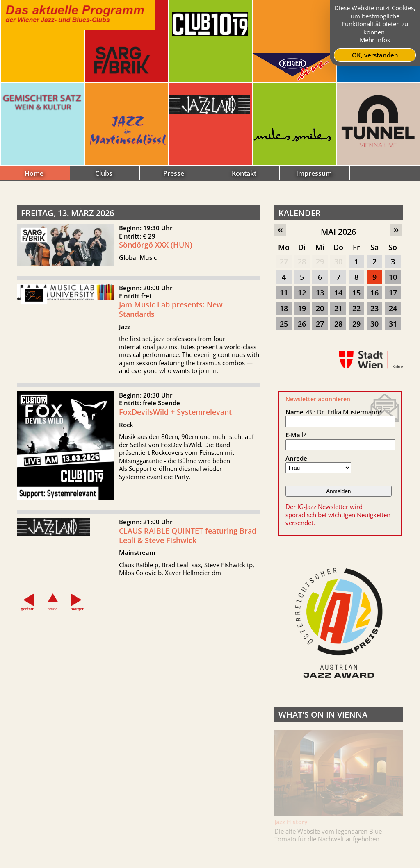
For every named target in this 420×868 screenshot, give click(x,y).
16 (374, 293)
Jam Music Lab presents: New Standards (171, 319)
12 (302, 293)
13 (320, 293)
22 (356, 308)
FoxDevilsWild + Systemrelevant (175, 422)
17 (393, 293)
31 (393, 324)
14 (338, 293)
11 (284, 293)
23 (374, 308)
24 (393, 308)
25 (284, 324)
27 (284, 261)
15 (356, 293)
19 (302, 308)
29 (320, 261)
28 (302, 261)
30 (338, 261)
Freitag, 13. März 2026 (67, 213)
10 (393, 277)
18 (284, 308)
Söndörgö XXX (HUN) (156, 245)
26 (302, 324)
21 (338, 308)
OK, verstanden (375, 55)
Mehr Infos (375, 40)
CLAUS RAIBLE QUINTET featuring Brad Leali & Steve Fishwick (188, 545)
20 (320, 308)
